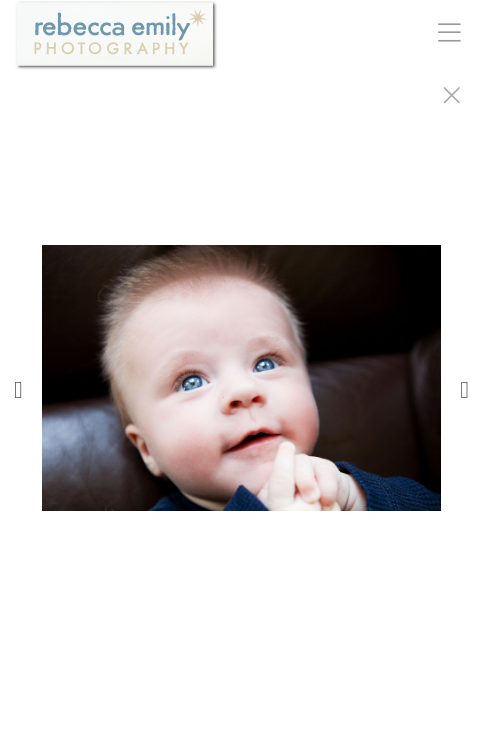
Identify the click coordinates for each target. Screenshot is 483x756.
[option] (241, 403)
